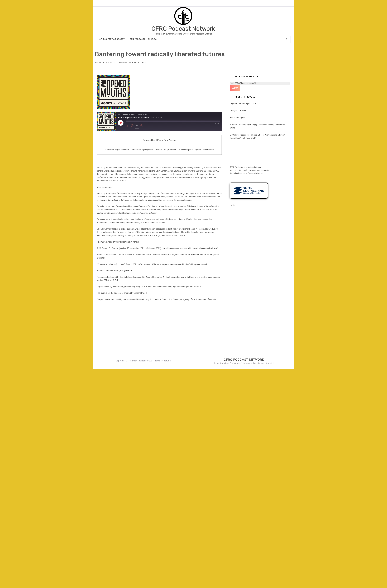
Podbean (172, 150)
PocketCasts (161, 150)
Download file (149, 140)
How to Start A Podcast (113, 39)
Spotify (198, 150)
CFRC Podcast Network (183, 29)
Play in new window (166, 140)
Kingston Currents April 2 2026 (243, 104)
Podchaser (183, 150)
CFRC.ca (152, 39)
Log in (232, 205)
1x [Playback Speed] (137, 126)
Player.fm (149, 150)
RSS (191, 150)
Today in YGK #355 (238, 111)
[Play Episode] (121, 123)
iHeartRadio (208, 150)
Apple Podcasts (122, 150)
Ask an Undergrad (237, 118)
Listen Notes (137, 150)
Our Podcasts (138, 39)
